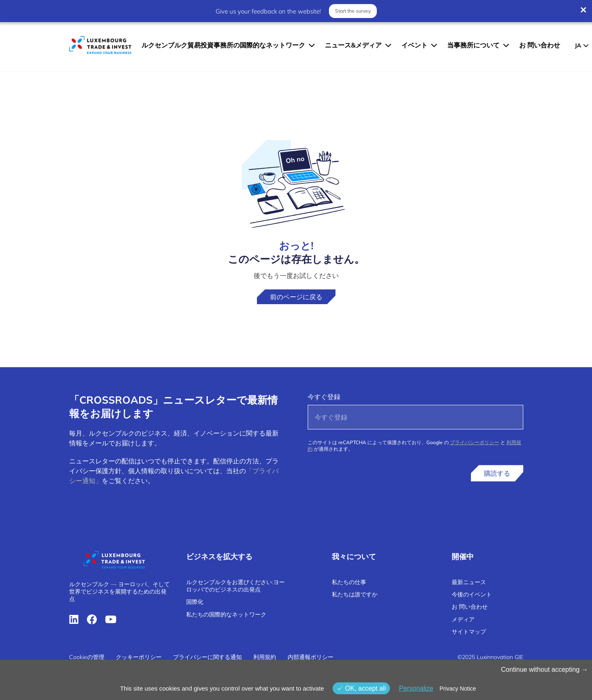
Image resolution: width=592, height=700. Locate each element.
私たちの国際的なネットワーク (226, 614)
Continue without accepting (544, 670)
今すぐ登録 (324, 397)
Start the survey (353, 11)
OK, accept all (361, 688)
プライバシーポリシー (475, 442)
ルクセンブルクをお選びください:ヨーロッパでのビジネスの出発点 (235, 586)
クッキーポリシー (139, 657)
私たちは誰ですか (355, 594)
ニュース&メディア (353, 45)
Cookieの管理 (87, 657)
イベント (414, 45)
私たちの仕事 (349, 582)
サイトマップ (469, 632)
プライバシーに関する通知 (207, 657)
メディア (463, 619)
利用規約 (265, 657)
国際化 (195, 602)
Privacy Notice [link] (458, 689)
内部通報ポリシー (311, 657)
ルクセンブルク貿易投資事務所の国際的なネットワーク (223, 45)
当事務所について (473, 45)
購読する (497, 473)
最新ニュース (469, 582)
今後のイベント (472, 594)
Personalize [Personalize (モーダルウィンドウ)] (416, 688)
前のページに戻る (296, 297)
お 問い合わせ (540, 45)
